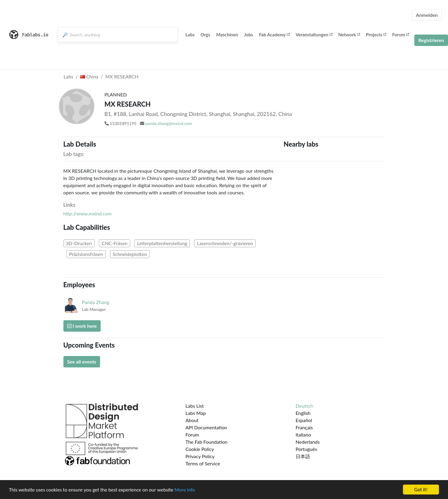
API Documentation (206, 427)
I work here (82, 326)
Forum (401, 35)
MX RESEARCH (122, 76)
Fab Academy (274, 35)
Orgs (206, 35)
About (192, 420)
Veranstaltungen (314, 35)
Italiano (303, 435)
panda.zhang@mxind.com (169, 123)
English (303, 413)
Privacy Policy (200, 456)
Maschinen (227, 35)
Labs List (195, 406)
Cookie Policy (200, 449)
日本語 (303, 456)
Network (349, 35)
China (89, 76)
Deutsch (305, 406)
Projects (376, 35)
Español (304, 420)
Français (304, 427)
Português (306, 449)
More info (185, 490)
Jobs (248, 35)
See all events (82, 362)
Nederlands (308, 442)
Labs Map (196, 413)
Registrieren (431, 40)
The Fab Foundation (206, 442)
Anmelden (427, 15)
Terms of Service (203, 463)
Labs (190, 35)
